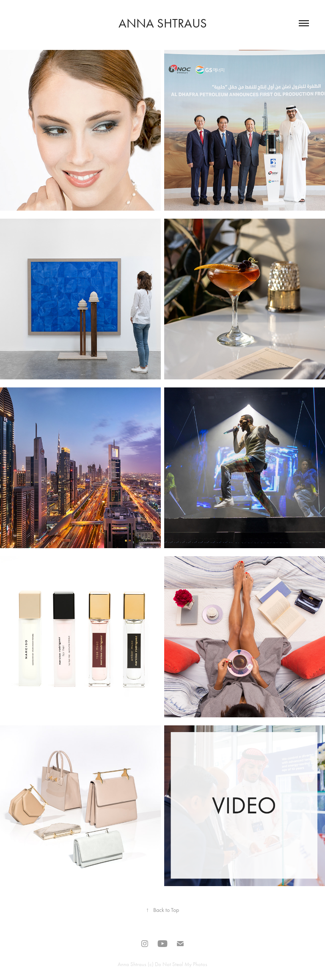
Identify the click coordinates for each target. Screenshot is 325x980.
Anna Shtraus (163, 23)
